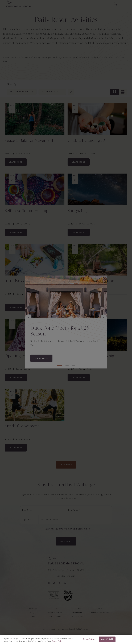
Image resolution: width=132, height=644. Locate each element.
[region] (66, 639)
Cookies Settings (89, 639)
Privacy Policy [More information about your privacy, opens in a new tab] (57, 641)
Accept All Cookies (107, 639)
